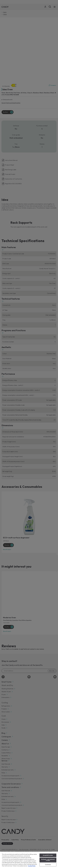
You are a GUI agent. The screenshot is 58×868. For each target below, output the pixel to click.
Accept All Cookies (48, 855)
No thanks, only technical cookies (48, 860)
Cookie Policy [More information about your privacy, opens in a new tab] (32, 866)
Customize (48, 865)
